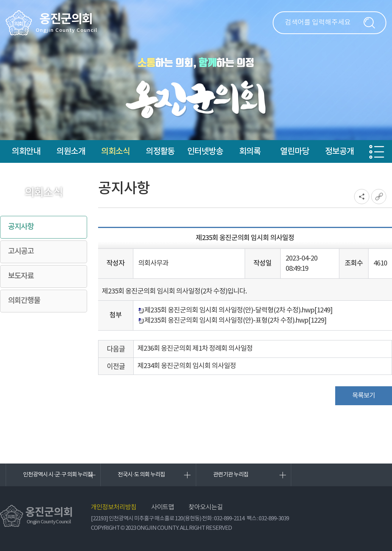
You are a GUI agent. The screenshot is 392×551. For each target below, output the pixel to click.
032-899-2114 (229, 519)
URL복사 (379, 197)
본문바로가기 (0, 0)
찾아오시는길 (206, 508)
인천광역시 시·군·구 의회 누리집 (58, 475)
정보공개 (339, 151)
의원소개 (71, 151)
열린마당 (295, 151)
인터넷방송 (205, 151)
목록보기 (364, 396)
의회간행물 (24, 301)
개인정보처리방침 (114, 508)
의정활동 (160, 151)
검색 (369, 23)
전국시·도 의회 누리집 (141, 475)
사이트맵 (162, 508)
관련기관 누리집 (231, 475)
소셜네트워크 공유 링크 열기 (362, 197)
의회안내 (26, 151)
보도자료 (21, 276)
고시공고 (21, 251)
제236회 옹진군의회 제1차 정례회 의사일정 (195, 349)
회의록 (250, 151)
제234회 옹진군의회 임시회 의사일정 (187, 366)
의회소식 (116, 151)
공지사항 (21, 227)
